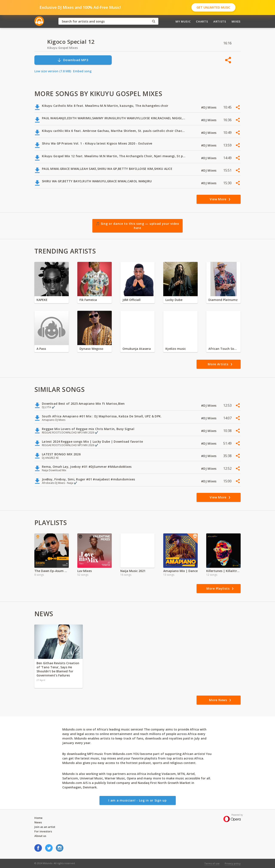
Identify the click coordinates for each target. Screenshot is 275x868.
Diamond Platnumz (223, 300)
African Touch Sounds (223, 349)
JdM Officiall (131, 300)
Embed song (82, 71)
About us (40, 836)
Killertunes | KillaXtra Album (223, 571)
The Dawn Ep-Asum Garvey (52, 571)
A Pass (41, 349)
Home (38, 818)
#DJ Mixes (209, 107)
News (38, 822)
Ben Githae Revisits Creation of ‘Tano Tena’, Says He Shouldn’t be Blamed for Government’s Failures (58, 669)
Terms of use (212, 863)
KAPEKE (42, 300)
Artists (220, 21)
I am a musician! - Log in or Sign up (137, 800)
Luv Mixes (85, 571)
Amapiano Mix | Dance (180, 571)
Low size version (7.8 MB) (53, 71)
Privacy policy (233, 863)
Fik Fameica (88, 300)
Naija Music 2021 (133, 571)
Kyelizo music (176, 349)
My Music (183, 21)
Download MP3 (73, 60)
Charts (202, 21)
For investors (43, 831)
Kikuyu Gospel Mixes (63, 48)
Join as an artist (45, 827)
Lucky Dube (174, 300)
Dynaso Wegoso (91, 349)
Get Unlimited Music (213, 7)
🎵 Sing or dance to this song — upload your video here (137, 226)
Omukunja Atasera (137, 349)
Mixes (236, 21)
